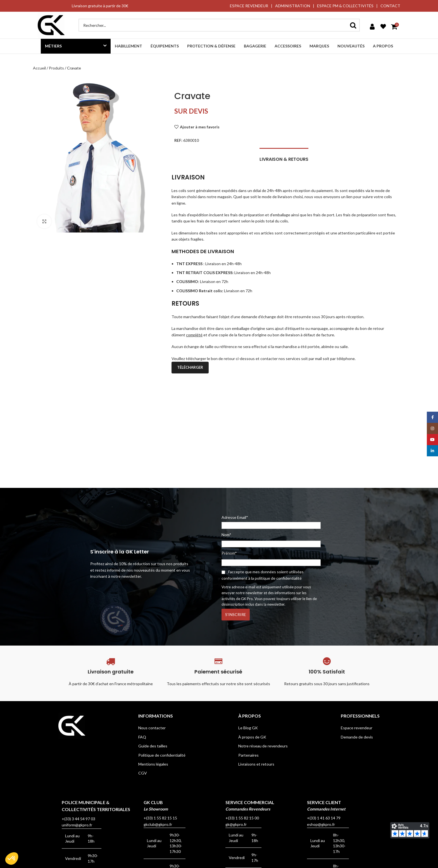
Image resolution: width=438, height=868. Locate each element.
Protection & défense (211, 46)
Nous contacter (152, 728)
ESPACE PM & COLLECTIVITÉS (345, 6)
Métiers (53, 46)
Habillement (128, 46)
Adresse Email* (271, 522)
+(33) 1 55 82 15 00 (242, 818)
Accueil (39, 68)
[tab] (284, 156)
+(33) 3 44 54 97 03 (78, 819)
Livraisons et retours (256, 764)
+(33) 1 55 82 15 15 (160, 818)
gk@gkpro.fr (236, 824)
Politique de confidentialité (162, 755)
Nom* (226, 535)
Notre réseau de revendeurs (263, 746)
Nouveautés (351, 46)
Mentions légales (153, 764)
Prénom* (229, 553)
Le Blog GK (248, 728)
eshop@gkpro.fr (321, 824)
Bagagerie (255, 46)
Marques (319, 46)
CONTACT (390, 6)
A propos (383, 46)
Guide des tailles (153, 746)
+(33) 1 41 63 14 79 (324, 818)
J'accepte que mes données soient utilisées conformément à (263, 575)
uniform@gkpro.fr (77, 825)
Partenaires (248, 755)
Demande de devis (357, 737)
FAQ (142, 737)
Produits (56, 68)
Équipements (165, 46)
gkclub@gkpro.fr (158, 824)
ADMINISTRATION (293, 6)
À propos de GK (252, 737)
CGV (143, 773)
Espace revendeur (357, 728)
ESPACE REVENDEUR (249, 6)
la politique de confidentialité (276, 578)
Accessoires (288, 46)
